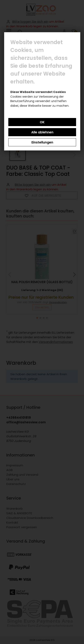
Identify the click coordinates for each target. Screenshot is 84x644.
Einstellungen (42, 142)
